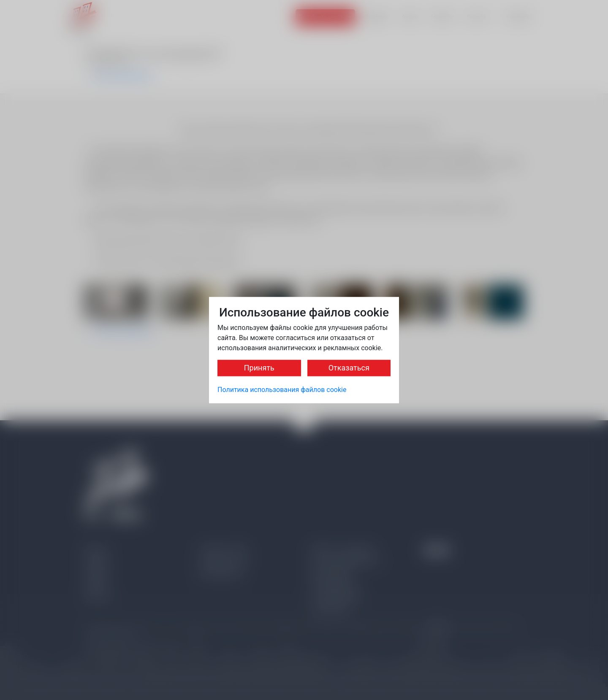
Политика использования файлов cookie (282, 390)
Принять (259, 368)
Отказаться (349, 368)
